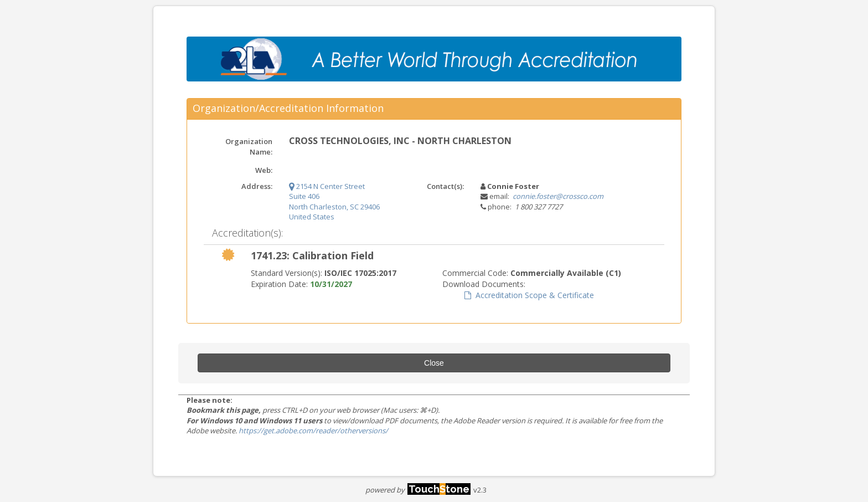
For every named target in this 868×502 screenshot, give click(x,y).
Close (434, 363)
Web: (264, 170)
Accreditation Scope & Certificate (529, 295)
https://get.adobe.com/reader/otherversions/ (313, 431)
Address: (257, 186)
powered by (418, 490)
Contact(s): (445, 186)
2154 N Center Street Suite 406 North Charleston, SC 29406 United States (334, 202)
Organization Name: (249, 147)
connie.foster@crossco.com (558, 196)
